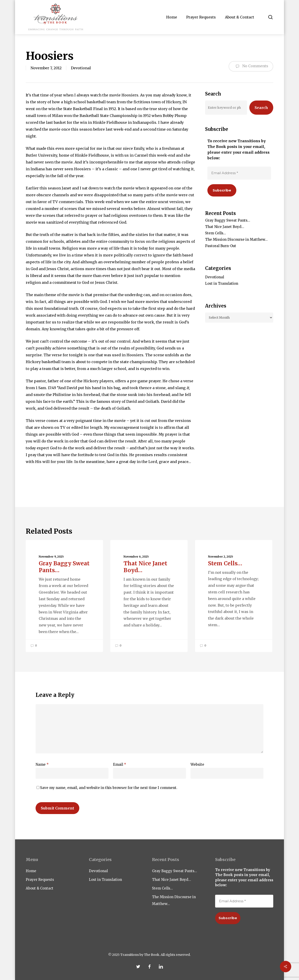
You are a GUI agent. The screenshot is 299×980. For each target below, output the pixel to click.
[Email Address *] (239, 173)
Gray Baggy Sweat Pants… (228, 220)
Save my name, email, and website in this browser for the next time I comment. (109, 788)
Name (42, 764)
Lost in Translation (222, 283)
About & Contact (40, 888)
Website (197, 764)
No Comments (251, 66)
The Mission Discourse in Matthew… (236, 239)
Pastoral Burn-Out (221, 246)
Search (261, 108)
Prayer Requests (40, 880)
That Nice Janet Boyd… (225, 227)
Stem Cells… (215, 233)
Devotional (81, 68)
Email (120, 764)
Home (31, 871)
